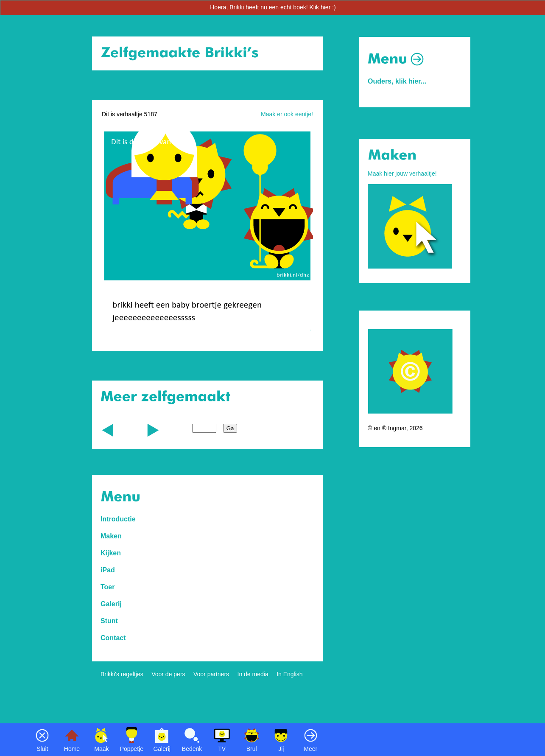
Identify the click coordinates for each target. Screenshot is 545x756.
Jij (281, 749)
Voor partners (211, 674)
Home (72, 749)
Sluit (42, 749)
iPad (108, 570)
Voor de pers (168, 674)
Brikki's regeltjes (122, 674)
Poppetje (132, 749)
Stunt (109, 621)
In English (289, 674)
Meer (310, 749)
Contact (113, 638)
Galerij (162, 749)
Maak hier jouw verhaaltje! (402, 174)
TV (222, 749)
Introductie (118, 519)
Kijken (111, 553)
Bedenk (192, 749)
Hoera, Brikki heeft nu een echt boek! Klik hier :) (273, 7)
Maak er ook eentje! (287, 114)
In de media (253, 674)
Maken (111, 536)
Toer (108, 587)
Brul (252, 749)
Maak (101, 749)
